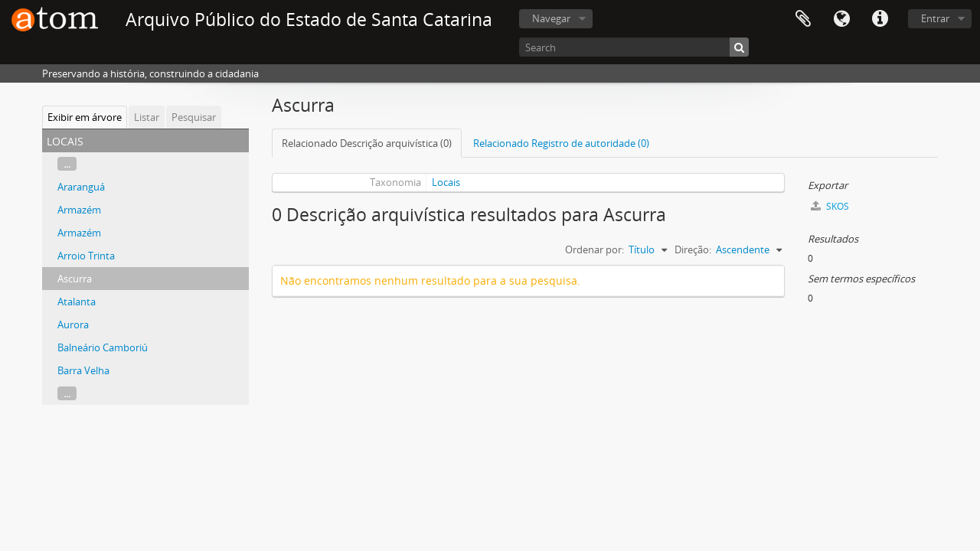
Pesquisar (194, 117)
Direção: (693, 249)
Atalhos (880, 19)
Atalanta (77, 302)
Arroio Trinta (86, 256)
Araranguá (81, 187)
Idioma (841, 19)
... (67, 164)
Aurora (73, 324)
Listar (147, 117)
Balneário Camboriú (103, 347)
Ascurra (75, 279)
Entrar (935, 18)
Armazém (79, 210)
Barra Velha (83, 370)
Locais (446, 182)
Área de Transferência (803, 19)
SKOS (830, 206)
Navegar (551, 18)
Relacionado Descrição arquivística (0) (367, 143)
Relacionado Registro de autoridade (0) (561, 143)
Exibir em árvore (85, 117)
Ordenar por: (595, 249)
